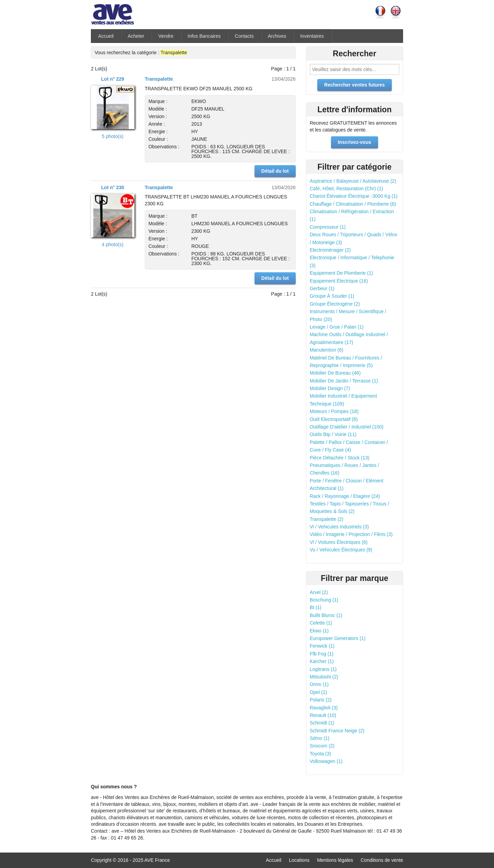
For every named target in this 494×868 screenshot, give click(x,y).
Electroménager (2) (330, 250)
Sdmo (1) (320, 738)
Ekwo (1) (319, 631)
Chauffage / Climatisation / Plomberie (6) (353, 204)
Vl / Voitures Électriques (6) (339, 542)
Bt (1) (316, 607)
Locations (299, 860)
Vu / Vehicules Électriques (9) (341, 550)
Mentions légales (335, 860)
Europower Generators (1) (338, 638)
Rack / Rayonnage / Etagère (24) (345, 496)
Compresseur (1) (328, 227)
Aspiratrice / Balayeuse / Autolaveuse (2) (353, 181)
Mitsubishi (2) (324, 677)
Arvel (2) (319, 592)
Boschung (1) (324, 600)
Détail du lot (275, 171)
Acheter (136, 36)
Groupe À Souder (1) (332, 296)
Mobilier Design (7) (330, 388)
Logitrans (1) (323, 669)
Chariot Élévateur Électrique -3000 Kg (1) (354, 196)
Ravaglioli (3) (324, 708)
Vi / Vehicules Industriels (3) (339, 527)
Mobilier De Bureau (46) (335, 373)
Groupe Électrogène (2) (335, 304)
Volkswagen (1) (326, 761)
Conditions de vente (382, 860)
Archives (277, 36)
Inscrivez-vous (355, 142)
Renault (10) (323, 715)
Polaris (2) (321, 700)
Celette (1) (321, 623)
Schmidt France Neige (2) (337, 731)
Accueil (106, 36)
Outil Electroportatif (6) (334, 419)
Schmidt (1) (322, 723)
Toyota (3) (320, 754)
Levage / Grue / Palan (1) (337, 327)
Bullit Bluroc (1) (326, 615)
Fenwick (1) (322, 646)
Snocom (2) (322, 746)
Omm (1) (319, 684)
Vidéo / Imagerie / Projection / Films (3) (351, 534)
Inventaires (312, 36)
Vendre (166, 36)
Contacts (244, 36)
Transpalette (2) (327, 519)
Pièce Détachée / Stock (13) (340, 458)
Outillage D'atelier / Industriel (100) (347, 427)
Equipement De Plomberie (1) (341, 273)
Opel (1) (319, 692)
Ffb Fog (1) (322, 654)
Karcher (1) (322, 661)
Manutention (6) (327, 350)
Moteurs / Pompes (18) (334, 411)
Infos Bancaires (204, 36)
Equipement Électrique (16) (339, 281)
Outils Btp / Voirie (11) (333, 434)
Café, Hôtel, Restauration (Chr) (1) (346, 189)
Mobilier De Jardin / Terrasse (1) (344, 381)
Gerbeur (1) (322, 288)
